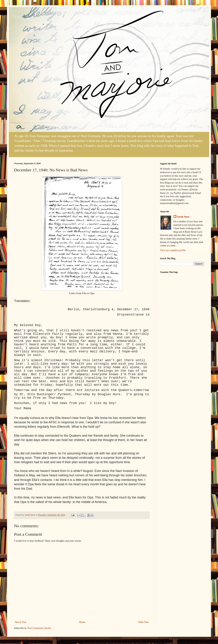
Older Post (143, 622)
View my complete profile (173, 250)
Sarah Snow (183, 217)
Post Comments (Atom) (39, 628)
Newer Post (21, 622)
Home (82, 622)
